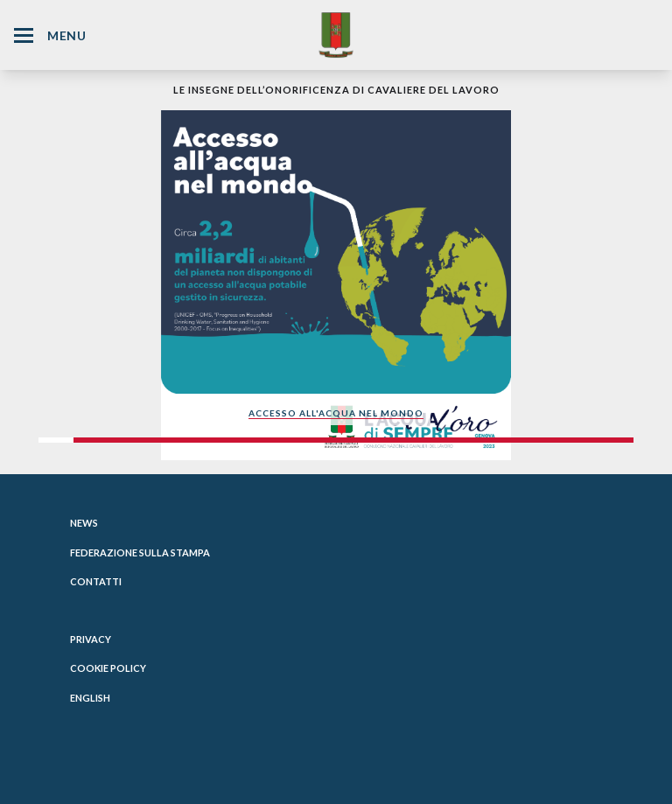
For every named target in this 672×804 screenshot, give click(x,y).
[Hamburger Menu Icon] (24, 35)
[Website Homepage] (336, 35)
